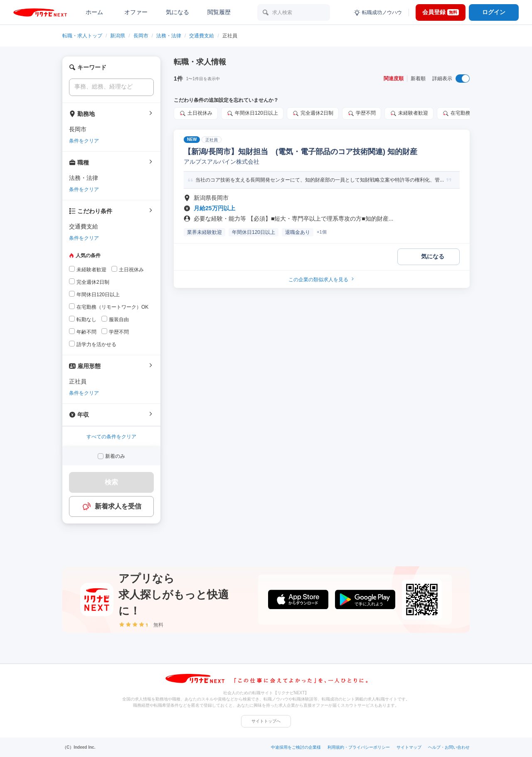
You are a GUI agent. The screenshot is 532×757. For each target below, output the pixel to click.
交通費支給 (202, 36)
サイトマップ (409, 747)
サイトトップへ (266, 721)
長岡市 (141, 36)
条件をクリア (84, 141)
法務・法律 (169, 36)
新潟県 (118, 36)
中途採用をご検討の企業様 (296, 747)
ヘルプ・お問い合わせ (449, 747)
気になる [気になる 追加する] (433, 256)
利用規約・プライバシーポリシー (359, 747)
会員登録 (441, 12)
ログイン (494, 12)
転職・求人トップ (82, 36)
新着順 (418, 79)
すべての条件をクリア (111, 437)
